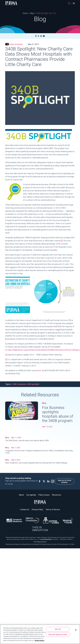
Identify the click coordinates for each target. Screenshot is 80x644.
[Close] (76, 630)
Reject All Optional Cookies (58, 635)
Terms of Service (53, 509)
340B (14, 384)
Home (25, 13)
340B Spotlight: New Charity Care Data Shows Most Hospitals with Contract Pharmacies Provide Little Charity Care (47, 13)
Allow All (58, 629)
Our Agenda (31, 495)
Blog (32, 13)
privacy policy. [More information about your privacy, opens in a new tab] (40, 640)
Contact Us (25, 509)
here (39, 370)
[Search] (69, 3)
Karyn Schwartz (14, 44)
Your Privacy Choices (40, 542)
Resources (57, 495)
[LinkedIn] (41, 36)
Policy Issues (44, 495)
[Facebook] (36, 36)
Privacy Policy (37, 509)
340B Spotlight (33, 384)
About (21, 495)
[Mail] (44, 36)
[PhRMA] (11, 3)
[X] (38, 36)
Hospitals (21, 384)
